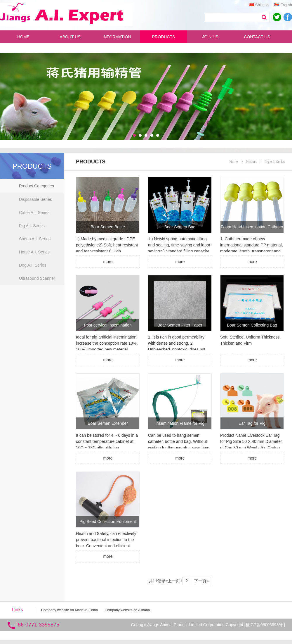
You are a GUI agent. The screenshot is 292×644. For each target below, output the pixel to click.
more (108, 262)
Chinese (259, 5)
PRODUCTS (164, 37)
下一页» (201, 581)
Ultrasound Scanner (37, 278)
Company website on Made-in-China (69, 610)
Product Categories (36, 186)
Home (233, 162)
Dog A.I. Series (33, 265)
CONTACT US (257, 37)
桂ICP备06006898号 (265, 625)
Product (251, 162)
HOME (23, 37)
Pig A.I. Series (32, 226)
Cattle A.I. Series (34, 213)
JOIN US (210, 37)
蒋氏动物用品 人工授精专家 (67, 15)
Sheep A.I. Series (35, 239)
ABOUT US (70, 37)
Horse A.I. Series (34, 252)
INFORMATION (117, 37)
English (283, 5)
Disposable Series (35, 199)
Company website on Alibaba (127, 610)
